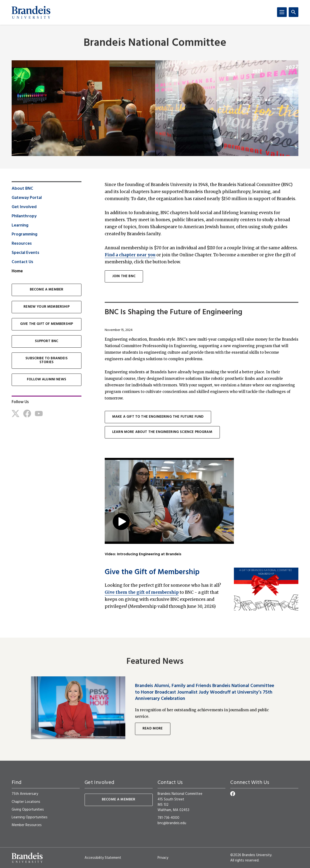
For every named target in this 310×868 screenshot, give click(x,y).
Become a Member (47, 290)
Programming (24, 235)
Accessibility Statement (103, 858)
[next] (293, 108)
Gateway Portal (27, 198)
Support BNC (47, 341)
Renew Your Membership (46, 307)
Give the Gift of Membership (152, 572)
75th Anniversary (25, 794)
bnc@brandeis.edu (172, 823)
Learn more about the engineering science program (162, 432)
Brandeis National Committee (155, 43)
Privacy (163, 858)
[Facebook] (27, 414)
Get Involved (24, 207)
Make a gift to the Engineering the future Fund (158, 417)
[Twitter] (16, 414)
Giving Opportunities (28, 810)
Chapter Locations (26, 802)
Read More (153, 729)
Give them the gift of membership (142, 592)
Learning (20, 226)
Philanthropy (24, 216)
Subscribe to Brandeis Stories (46, 360)
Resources (22, 244)
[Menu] (282, 12)
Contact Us (22, 262)
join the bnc (124, 276)
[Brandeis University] (31, 12)
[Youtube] (39, 414)
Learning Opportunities (30, 817)
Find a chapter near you (130, 255)
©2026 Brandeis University (251, 855)
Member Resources (27, 825)
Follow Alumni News (47, 379)
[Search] (294, 12)
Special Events (25, 253)
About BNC (22, 189)
